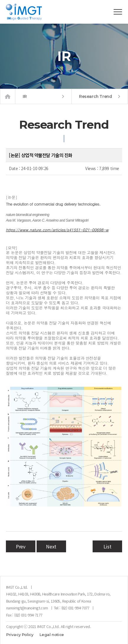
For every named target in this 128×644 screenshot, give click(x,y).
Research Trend (100, 96)
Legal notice (52, 635)
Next (51, 546)
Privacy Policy (20, 635)
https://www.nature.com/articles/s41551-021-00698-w (57, 230)
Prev (20, 546)
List (107, 546)
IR (43, 96)
